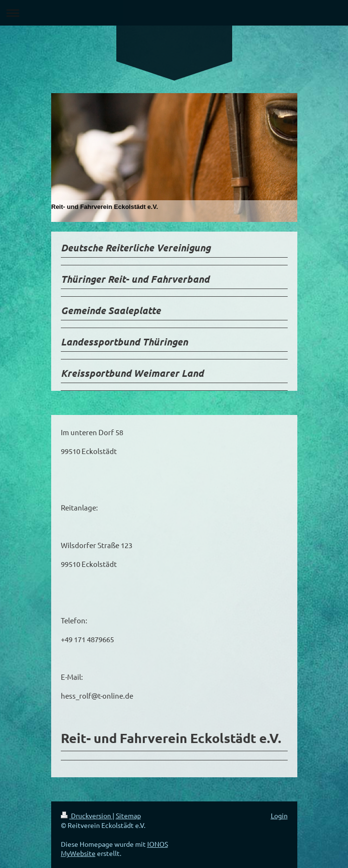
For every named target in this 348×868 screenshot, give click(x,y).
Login (279, 815)
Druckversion (87, 815)
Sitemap (128, 815)
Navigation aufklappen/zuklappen (174, 13)
